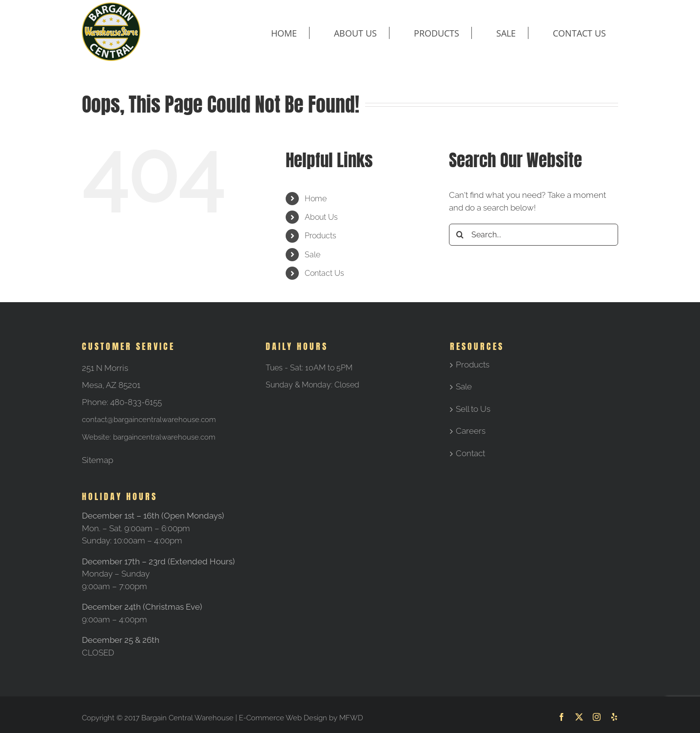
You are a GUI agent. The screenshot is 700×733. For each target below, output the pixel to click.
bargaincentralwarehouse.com (164, 437)
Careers (471, 431)
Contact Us (324, 273)
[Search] (460, 235)
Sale (312, 255)
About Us (321, 217)
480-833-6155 (136, 402)
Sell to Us (473, 409)
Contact (470, 453)
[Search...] (534, 235)
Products (321, 236)
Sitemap (97, 460)
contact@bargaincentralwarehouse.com (149, 420)
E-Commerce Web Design (283, 718)
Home (316, 199)
